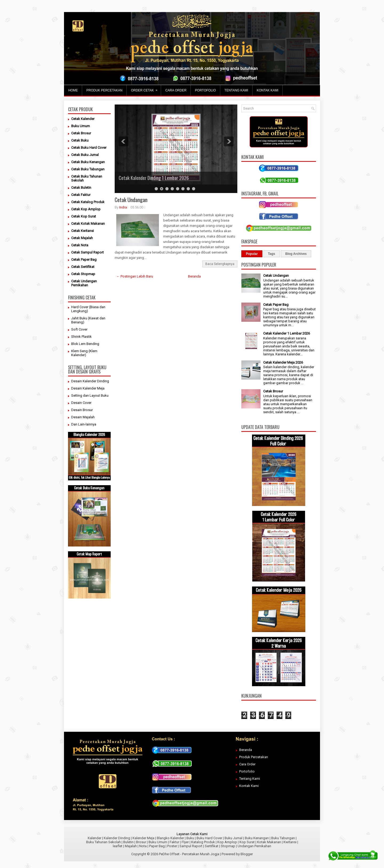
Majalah (131, 846)
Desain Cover (81, 403)
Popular (252, 254)
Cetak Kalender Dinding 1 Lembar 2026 (154, 178)
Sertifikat (212, 846)
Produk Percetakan (254, 757)
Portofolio (247, 771)
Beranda (194, 276)
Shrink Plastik (81, 337)
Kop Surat (247, 842)
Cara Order (247, 764)
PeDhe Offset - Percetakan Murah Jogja (189, 854)
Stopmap (228, 846)
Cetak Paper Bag (276, 305)
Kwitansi (290, 842)
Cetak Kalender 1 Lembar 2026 (287, 333)
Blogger (247, 854)
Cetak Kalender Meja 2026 (283, 362)
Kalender (95, 838)
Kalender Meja (143, 838)
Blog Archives (296, 254)
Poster (172, 846)
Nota (143, 846)
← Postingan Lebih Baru (135, 276)
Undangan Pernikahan (254, 846)
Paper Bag (157, 846)
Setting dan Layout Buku (90, 395)
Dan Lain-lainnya (84, 424)
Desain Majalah (83, 417)
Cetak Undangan (131, 200)
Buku (190, 838)
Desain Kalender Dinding (90, 381)
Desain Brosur (82, 410)
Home (73, 90)
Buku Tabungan (283, 838)
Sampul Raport (191, 846)
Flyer (185, 842)
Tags (272, 254)
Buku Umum (158, 842)
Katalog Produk (203, 842)
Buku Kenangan (257, 838)
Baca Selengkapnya (220, 264)
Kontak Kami (249, 786)
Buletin (128, 842)
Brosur (141, 842)
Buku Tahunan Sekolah (103, 842)
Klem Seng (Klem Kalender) (84, 353)
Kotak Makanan (269, 842)
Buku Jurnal (233, 838)
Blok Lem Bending (85, 344)
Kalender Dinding (117, 838)
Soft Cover (79, 329)
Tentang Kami (250, 779)
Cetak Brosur (273, 391)
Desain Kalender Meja (88, 388)
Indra (123, 207)
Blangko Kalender (170, 838)
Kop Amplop (227, 842)
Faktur (174, 842)
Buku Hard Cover (209, 838)
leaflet (118, 846)
